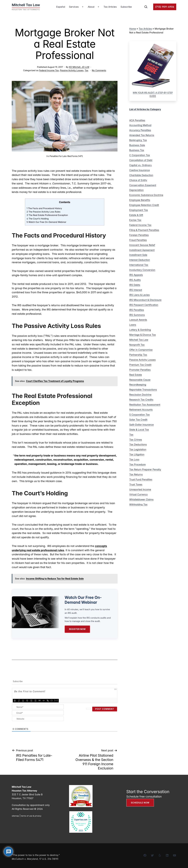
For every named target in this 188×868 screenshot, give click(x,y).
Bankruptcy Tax (138, 140)
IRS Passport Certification (144, 305)
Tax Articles (110, 7)
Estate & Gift (136, 215)
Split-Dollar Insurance (141, 425)
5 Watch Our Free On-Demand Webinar (46, 222)
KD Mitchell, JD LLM (79, 67)
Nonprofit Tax (137, 345)
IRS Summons (137, 315)
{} (52, 700)
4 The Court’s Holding (38, 219)
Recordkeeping (138, 385)
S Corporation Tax (139, 415)
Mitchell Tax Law (139, 340)
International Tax (139, 265)
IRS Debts (135, 285)
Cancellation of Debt (141, 160)
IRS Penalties (137, 310)
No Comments (99, 70)
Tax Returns (136, 474)
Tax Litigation (137, 454)
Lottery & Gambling (140, 330)
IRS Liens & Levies (139, 295)
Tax (86, 70)
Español (61, 7)
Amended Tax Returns (142, 135)
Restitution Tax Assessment (145, 405)
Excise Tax (135, 220)
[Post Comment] (105, 709)
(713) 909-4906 (165, 7)
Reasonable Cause (140, 380)
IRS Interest (136, 290)
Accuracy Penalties (140, 130)
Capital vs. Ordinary (140, 165)
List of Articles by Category (145, 109)
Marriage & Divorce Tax (143, 335)
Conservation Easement (143, 185)
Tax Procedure (137, 464)
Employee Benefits (140, 200)
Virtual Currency (138, 494)
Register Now (77, 629)
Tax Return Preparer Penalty (145, 469)
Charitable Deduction (141, 175)
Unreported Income (140, 489)
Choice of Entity (138, 180)
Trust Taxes (136, 484)
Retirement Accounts (141, 410)
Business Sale (137, 145)
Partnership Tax (138, 355)
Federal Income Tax (49, 70)
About (91, 7)
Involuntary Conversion (142, 270)
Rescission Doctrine (140, 395)
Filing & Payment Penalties (144, 230)
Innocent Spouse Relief (142, 245)
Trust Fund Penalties (141, 479)
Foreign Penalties (139, 235)
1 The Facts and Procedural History (44, 208)
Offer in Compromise (141, 350)
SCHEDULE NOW (140, 803)
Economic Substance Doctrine (146, 195)
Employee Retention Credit (144, 205)
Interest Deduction (140, 260)
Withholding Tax (138, 504)
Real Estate (136, 375)
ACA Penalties (137, 120)
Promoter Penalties (140, 370)
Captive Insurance (140, 170)
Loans (133, 325)
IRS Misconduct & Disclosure (145, 300)
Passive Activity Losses (72, 70)
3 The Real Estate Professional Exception (47, 215)
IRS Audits (135, 280)
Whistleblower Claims (141, 499)
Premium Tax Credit (140, 365)
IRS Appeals (136, 275)
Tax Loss (134, 459)
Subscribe (126, 7)
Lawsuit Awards (138, 320)
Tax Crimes (136, 440)
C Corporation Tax (140, 155)
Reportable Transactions (143, 390)
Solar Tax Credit (138, 420)
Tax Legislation (138, 449)
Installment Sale (138, 255)
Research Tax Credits (141, 400)
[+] (56, 700)
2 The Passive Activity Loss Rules (43, 212)
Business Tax (137, 150)
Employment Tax (139, 210)
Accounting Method (140, 125)
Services (74, 7)
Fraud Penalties (138, 240)
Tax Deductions (138, 444)
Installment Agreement (142, 250)
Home (133, 29)
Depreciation (136, 190)
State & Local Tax (139, 430)
